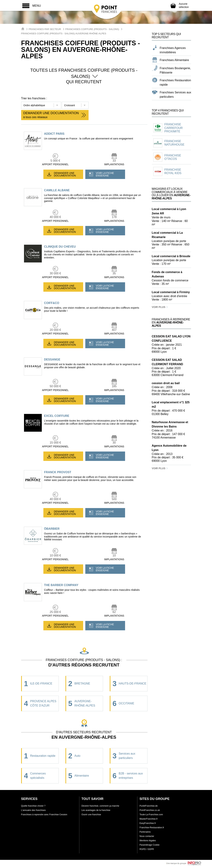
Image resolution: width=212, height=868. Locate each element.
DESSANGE (52, 359)
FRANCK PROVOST (58, 472)
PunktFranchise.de (149, 806)
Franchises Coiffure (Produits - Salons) (92, 29)
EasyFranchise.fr (148, 823)
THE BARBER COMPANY (61, 585)
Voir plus (160, 307)
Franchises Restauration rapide (175, 82)
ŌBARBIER (52, 529)
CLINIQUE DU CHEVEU (60, 247)
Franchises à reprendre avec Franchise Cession (44, 815)
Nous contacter (147, 836)
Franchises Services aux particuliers (175, 95)
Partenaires (145, 832)
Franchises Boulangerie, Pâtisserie (175, 70)
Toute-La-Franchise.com (151, 815)
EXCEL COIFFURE (57, 416)
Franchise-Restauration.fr (152, 828)
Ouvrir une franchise (91, 815)
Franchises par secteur (45, 29)
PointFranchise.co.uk (150, 810)
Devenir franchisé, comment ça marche (100, 806)
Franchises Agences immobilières (173, 50)
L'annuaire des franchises (33, 810)
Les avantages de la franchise (96, 810)
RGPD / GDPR (147, 849)
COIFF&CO (52, 303)
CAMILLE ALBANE (57, 190)
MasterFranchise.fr (149, 819)
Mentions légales (148, 841)
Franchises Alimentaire (174, 60)
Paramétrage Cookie (149, 845)
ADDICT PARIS (54, 134)
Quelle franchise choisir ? (33, 806)
